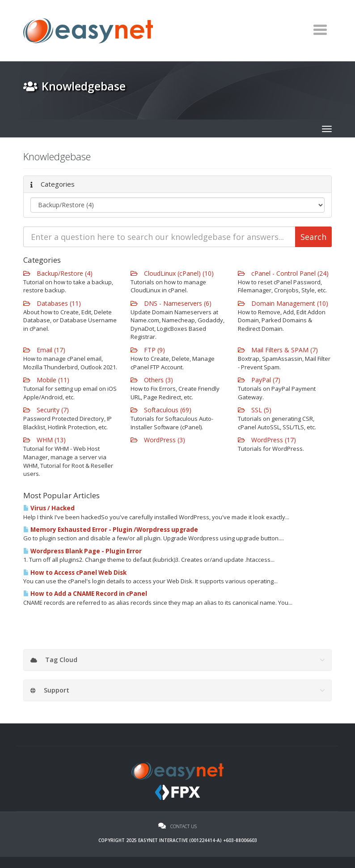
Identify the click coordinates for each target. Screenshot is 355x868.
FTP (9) (148, 350)
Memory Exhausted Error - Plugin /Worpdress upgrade (111, 530)
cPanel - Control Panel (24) (283, 273)
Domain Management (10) (283, 303)
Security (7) (46, 410)
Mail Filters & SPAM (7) (278, 350)
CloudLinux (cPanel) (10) (172, 273)
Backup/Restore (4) (58, 273)
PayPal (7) (259, 380)
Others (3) (152, 380)
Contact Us (177, 826)
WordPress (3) (158, 440)
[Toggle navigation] (320, 30)
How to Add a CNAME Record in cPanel (85, 594)
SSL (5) (255, 410)
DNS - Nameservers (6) (171, 303)
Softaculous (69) (161, 410)
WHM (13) (44, 440)
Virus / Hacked (49, 508)
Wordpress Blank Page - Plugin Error (82, 551)
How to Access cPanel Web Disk (75, 573)
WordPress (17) (267, 440)
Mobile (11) (46, 380)
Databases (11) (52, 303)
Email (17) (44, 350)
